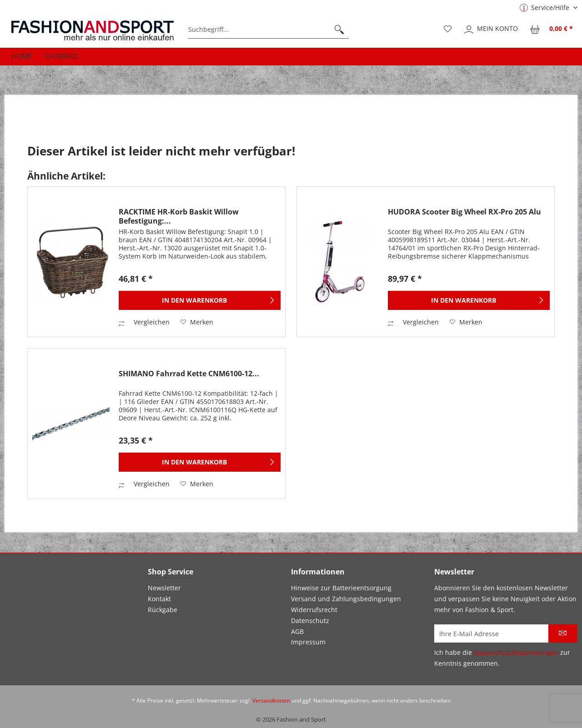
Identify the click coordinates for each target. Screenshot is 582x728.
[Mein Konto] (492, 30)
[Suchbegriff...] (268, 30)
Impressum (308, 642)
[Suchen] (339, 30)
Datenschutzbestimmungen (516, 652)
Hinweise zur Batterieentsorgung (341, 588)
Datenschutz (310, 621)
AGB (297, 631)
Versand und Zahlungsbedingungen (346, 599)
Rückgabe (163, 610)
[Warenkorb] (552, 30)
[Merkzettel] (448, 30)
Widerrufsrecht (314, 610)
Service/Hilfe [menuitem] (545, 7)
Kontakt (159, 599)
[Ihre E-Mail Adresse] (492, 633)
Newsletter (164, 588)
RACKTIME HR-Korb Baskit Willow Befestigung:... (179, 216)
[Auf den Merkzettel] (197, 322)
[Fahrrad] (61, 56)
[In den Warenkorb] (200, 300)
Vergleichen (144, 322)
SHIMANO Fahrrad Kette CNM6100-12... (189, 374)
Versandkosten (271, 701)
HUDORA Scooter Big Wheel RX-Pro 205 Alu (464, 212)
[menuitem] (268, 30)
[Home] (22, 56)
